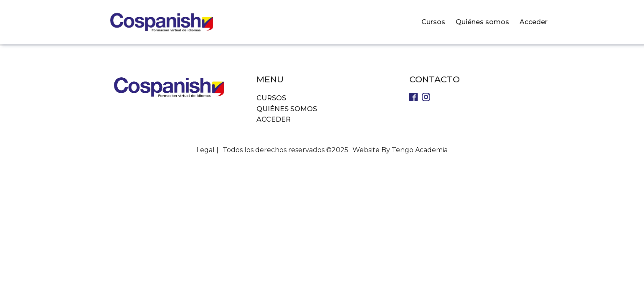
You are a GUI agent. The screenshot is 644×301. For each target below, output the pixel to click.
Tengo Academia (420, 150)
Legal (205, 150)
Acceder (534, 22)
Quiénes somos (482, 22)
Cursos (433, 22)
